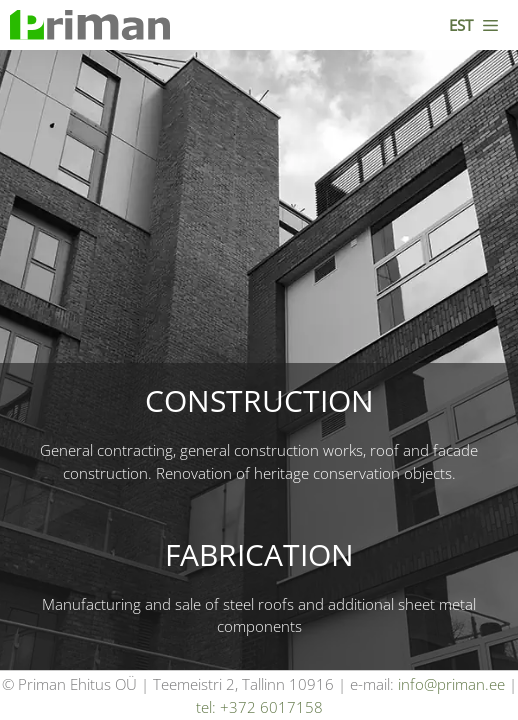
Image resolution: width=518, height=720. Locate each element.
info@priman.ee (451, 684)
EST (461, 25)
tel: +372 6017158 (259, 707)
